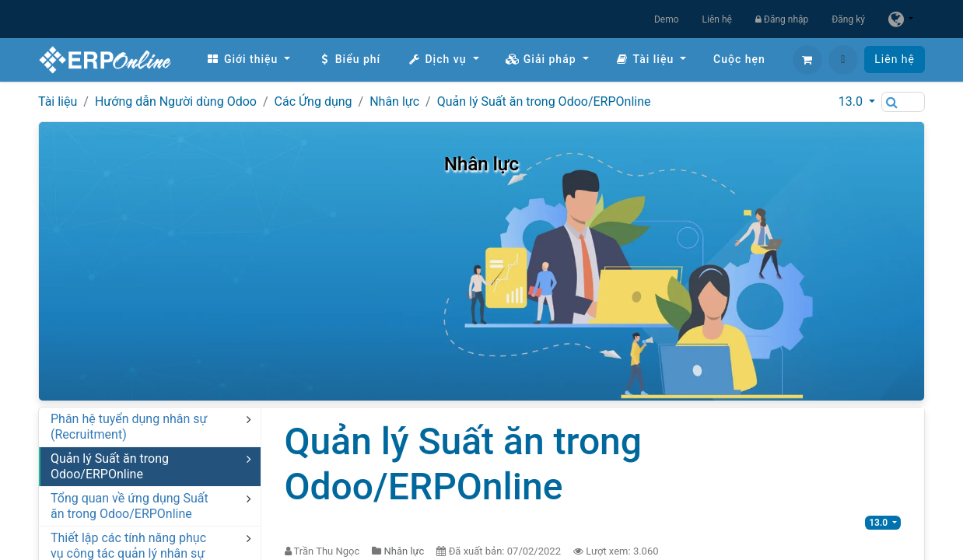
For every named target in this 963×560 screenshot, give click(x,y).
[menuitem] (248, 59)
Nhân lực (394, 101)
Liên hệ (717, 19)
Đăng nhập (782, 19)
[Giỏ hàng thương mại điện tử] (807, 60)
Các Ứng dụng (313, 101)
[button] (843, 60)
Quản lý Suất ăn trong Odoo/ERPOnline (544, 101)
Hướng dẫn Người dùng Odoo (176, 101)
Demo (667, 19)
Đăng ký (848, 19)
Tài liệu (58, 101)
